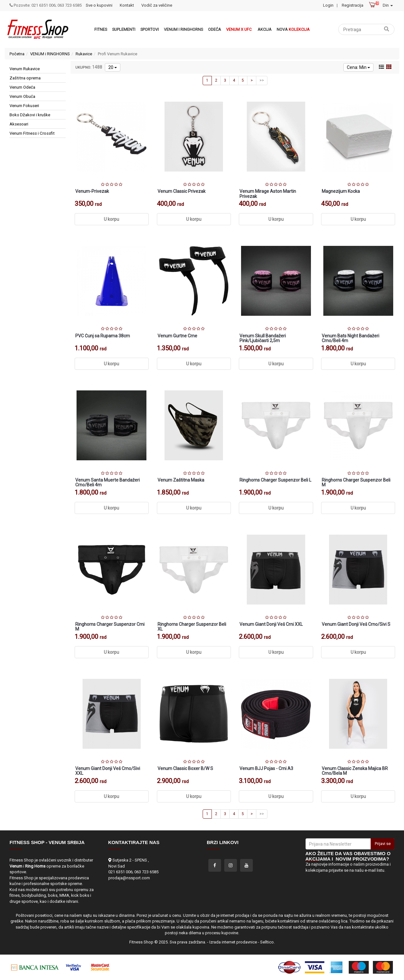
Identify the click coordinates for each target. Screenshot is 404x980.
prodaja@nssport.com (129, 878)
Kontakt (127, 5)
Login (328, 5)
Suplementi (124, 29)
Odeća (215, 29)
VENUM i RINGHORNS (183, 29)
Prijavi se (383, 844)
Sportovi (150, 29)
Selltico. (267, 942)
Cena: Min (358, 67)
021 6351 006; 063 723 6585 (133, 872)
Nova (293, 29)
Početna (17, 54)
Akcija (265, 29)
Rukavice (84, 54)
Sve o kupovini (99, 5)
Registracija (353, 5)
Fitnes (101, 29)
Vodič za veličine (157, 5)
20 (113, 67)
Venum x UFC (239, 29)
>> (262, 80)
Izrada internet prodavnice (233, 942)
